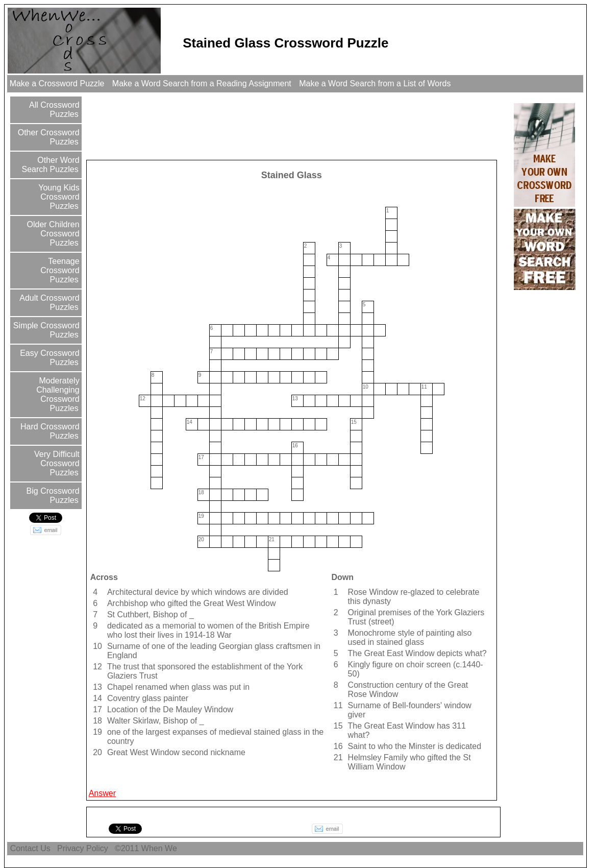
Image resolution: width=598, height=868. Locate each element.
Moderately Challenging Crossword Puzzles (58, 394)
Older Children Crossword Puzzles (52, 234)
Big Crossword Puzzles (52, 496)
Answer (102, 793)
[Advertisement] (273, 126)
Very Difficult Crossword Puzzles (56, 463)
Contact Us (30, 848)
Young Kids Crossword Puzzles (58, 197)
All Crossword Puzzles (53, 110)
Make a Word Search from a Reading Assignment (202, 83)
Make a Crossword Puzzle (57, 83)
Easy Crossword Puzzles (49, 358)
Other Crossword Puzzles (47, 137)
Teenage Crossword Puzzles (60, 270)
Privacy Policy (83, 848)
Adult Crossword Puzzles (49, 303)
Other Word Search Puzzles (50, 165)
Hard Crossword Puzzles (49, 431)
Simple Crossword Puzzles (45, 330)
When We (160, 848)
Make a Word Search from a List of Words (375, 83)
